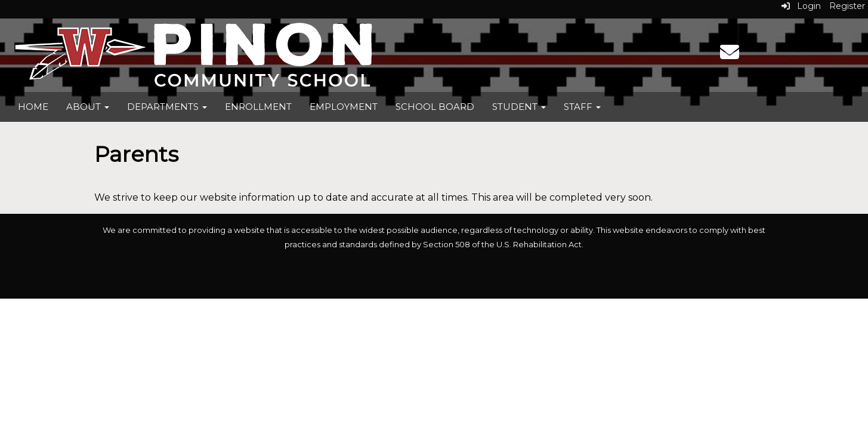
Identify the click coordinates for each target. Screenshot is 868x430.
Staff (582, 107)
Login (801, 6)
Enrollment (258, 107)
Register (847, 6)
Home (33, 107)
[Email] (730, 56)
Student (519, 107)
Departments (167, 107)
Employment (344, 107)
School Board (435, 107)
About (88, 107)
